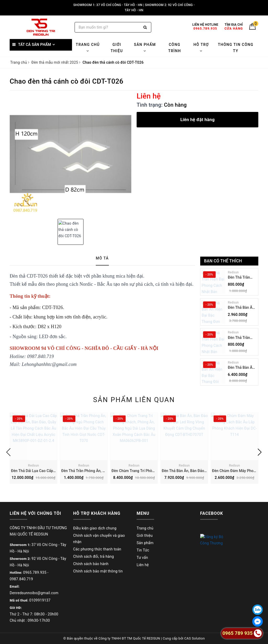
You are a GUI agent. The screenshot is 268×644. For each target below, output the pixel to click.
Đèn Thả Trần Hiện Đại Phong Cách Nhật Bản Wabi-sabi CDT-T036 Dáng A (241, 338)
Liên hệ (143, 565)
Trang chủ (88, 48)
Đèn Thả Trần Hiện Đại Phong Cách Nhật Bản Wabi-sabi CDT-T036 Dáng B (241, 278)
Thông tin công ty (236, 48)
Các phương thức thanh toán (97, 549)
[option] (71, 154)
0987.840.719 (21, 579)
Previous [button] (8, 452)
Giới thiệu (117, 48)
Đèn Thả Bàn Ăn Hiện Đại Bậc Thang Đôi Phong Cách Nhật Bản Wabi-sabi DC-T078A (242, 368)
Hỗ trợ (201, 48)
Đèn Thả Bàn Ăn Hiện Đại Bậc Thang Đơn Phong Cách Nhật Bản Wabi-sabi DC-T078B (241, 308)
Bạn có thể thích (223, 261)
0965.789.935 (35, 572)
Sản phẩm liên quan (134, 400)
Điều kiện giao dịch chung (95, 528)
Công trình (175, 48)
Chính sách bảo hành (91, 564)
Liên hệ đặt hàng (197, 120)
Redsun (233, 272)
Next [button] (260, 452)
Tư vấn (142, 558)
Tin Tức (143, 550)
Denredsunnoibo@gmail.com (34, 593)
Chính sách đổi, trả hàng (94, 556)
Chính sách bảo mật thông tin (98, 571)
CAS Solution (194, 638)
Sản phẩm (145, 48)
